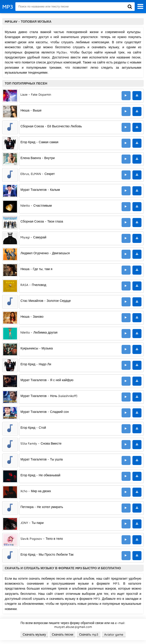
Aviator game (114, 634)
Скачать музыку (34, 634)
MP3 (8, 7)
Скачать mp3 (89, 634)
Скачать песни (62, 634)
